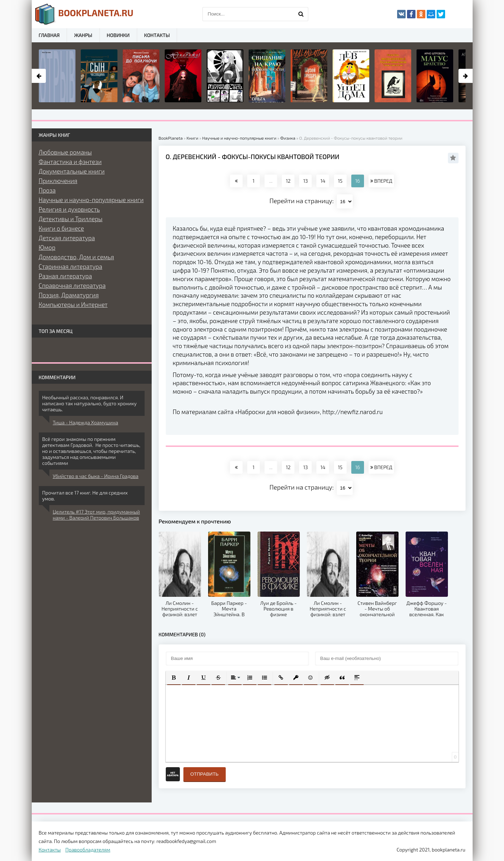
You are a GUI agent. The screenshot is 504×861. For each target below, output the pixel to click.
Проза (47, 190)
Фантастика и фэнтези (70, 162)
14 (323, 181)
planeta (84, 14)
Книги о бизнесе (62, 228)
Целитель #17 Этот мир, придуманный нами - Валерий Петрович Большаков (96, 515)
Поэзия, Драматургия (69, 295)
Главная (49, 35)
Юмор (47, 247)
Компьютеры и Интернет (73, 304)
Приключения (58, 181)
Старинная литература (71, 266)
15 (340, 181)
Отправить (205, 774)
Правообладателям (88, 850)
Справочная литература (72, 285)
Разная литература (65, 276)
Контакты (157, 35)
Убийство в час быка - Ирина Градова (96, 476)
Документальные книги (72, 171)
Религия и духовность (69, 209)
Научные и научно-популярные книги (91, 200)
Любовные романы (65, 152)
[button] (174, 678)
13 (306, 181)
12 (288, 181)
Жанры (83, 35)
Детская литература (67, 238)
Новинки (118, 35)
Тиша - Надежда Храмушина (86, 422)
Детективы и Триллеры (71, 219)
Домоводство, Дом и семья (77, 257)
